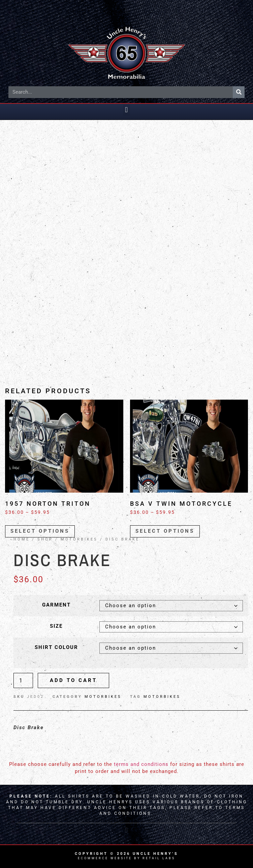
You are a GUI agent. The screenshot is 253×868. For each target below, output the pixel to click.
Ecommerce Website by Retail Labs (127, 858)
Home (22, 539)
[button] (126, 11)
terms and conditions (141, 764)
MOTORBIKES (79, 539)
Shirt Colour (56, 647)
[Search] (239, 92)
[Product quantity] (23, 680)
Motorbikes (162, 697)
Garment (56, 605)
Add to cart (73, 680)
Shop (45, 539)
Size (56, 626)
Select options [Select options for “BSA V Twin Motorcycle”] (165, 531)
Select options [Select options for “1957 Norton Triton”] (40, 531)
